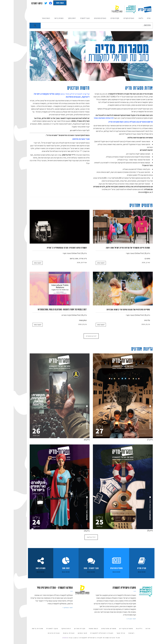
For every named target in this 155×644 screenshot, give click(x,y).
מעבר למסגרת (38, 629)
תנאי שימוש (69, 633)
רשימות (118, 633)
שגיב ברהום (60, 258)
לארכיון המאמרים (77, 336)
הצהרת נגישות (55, 633)
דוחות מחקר (52, 629)
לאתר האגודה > (117, 619)
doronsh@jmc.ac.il (132, 192)
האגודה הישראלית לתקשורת (88, 633)
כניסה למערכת (23, 3)
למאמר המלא (87, 263)
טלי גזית (133, 320)
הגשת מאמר (46, 3)
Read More (27, 572)
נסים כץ (134, 258)
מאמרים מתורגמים (95, 629)
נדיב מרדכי (69, 258)
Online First (126, 253)
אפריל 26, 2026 (68, 262)
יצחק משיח (69, 320)
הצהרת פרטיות (40, 633)
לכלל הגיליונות (77, 537)
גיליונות (126, 629)
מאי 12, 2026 (132, 262)
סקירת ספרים (53, 315)
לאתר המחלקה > (54, 608)
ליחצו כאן (60, 130)
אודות (134, 629)
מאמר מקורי (116, 253)
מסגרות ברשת (24, 629)
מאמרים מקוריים (112, 629)
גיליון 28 (133, 253)
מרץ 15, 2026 (132, 324)
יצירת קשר (107, 633)
